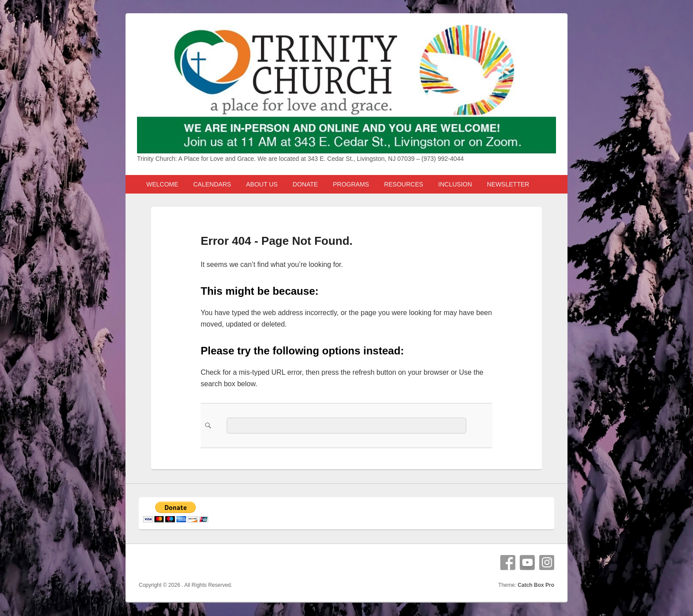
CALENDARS (212, 184)
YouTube (527, 563)
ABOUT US (262, 184)
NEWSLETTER (508, 184)
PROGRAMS (351, 184)
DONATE (305, 184)
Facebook (508, 563)
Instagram (547, 563)
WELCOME (162, 184)
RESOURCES (404, 184)
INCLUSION (455, 184)
